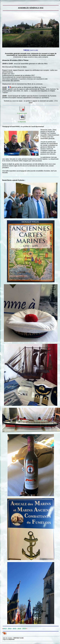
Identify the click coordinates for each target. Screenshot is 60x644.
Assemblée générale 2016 (3, 3)
